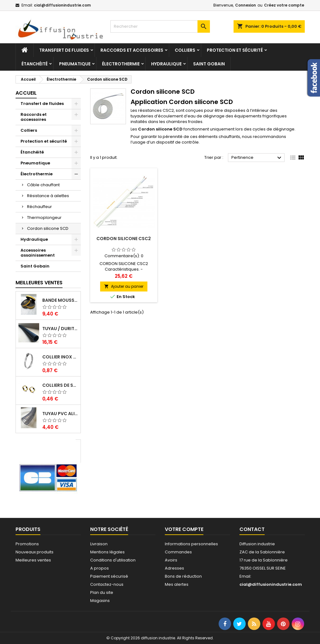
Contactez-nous (107, 584)
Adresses (174, 568)
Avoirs (171, 560)
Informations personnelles (191, 544)
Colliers (185, 50)
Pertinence (257, 158)
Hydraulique (166, 64)
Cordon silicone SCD (48, 228)
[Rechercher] (160, 26)
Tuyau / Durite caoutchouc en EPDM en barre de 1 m (60, 329)
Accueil (26, 93)
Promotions (27, 544)
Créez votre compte (284, 5)
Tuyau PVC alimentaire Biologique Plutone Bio (60, 414)
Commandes (178, 552)
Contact (252, 529)
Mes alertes (177, 584)
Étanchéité (35, 64)
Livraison (99, 544)
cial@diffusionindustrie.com (62, 5)
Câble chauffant (43, 185)
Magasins (100, 601)
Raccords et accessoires (132, 50)
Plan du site (102, 592)
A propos (100, 568)
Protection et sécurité (235, 50)
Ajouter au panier (124, 286)
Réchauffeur (39, 207)
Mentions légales (107, 552)
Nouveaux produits (35, 552)
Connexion (246, 5)
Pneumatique (75, 64)
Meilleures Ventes (39, 283)
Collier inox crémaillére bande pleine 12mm (60, 357)
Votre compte (184, 529)
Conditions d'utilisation (113, 560)
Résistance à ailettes (48, 196)
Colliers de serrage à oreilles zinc (60, 385)
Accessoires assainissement (38, 253)
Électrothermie (121, 64)
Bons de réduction (183, 576)
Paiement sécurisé (109, 576)
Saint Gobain (209, 64)
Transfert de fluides (64, 50)
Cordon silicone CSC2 (124, 239)
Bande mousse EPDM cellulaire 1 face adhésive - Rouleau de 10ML (60, 300)
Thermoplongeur (44, 218)
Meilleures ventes (33, 560)
